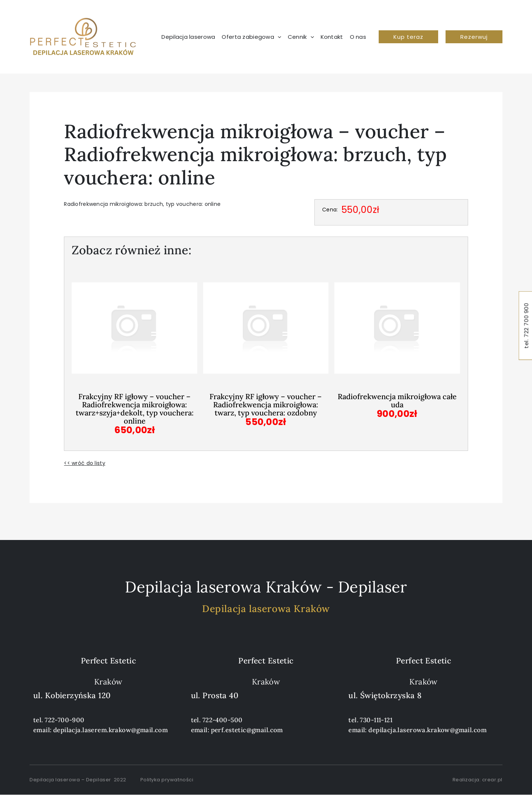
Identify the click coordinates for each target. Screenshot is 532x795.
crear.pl (492, 780)
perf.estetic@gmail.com (247, 730)
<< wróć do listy (84, 463)
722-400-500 (223, 720)
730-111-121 (376, 720)
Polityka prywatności (167, 780)
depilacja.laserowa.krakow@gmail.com (427, 730)
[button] (408, 37)
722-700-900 (65, 720)
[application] (278, 37)
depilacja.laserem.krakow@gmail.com (110, 730)
